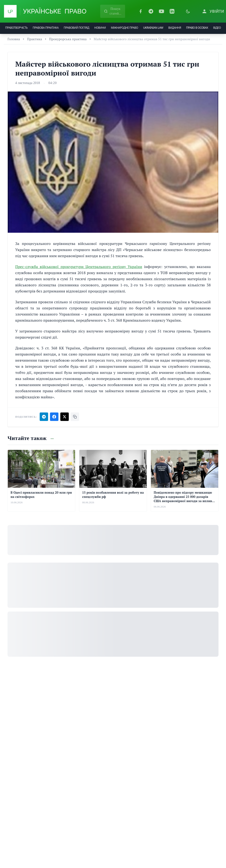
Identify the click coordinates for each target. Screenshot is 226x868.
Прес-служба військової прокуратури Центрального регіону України (79, 267)
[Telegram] (151, 11)
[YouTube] (161, 11)
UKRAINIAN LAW (153, 28)
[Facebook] (141, 11)
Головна (14, 39)
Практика (34, 39)
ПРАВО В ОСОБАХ (197, 28)
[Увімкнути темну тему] (188, 11)
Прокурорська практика (68, 39)
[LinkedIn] (172, 11)
